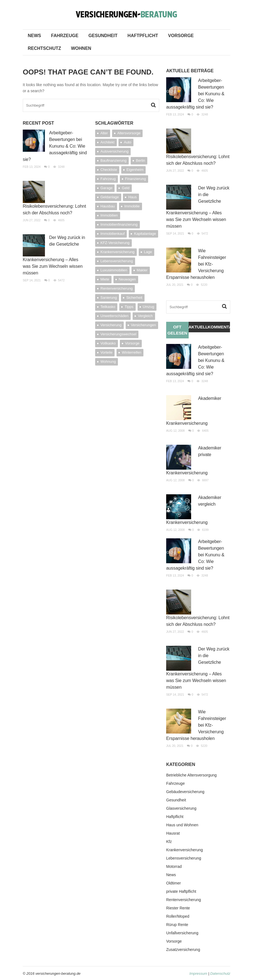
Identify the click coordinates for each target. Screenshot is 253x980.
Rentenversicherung (184, 900)
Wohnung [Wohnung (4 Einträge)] (108, 362)
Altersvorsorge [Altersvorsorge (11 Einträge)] (129, 133)
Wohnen (81, 48)
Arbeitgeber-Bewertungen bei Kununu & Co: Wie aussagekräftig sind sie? (55, 146)
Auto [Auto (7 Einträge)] (127, 142)
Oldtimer (174, 883)
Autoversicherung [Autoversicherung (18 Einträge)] (114, 151)
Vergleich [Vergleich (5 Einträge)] (145, 316)
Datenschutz (220, 973)
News (34, 36)
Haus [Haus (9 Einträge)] (132, 197)
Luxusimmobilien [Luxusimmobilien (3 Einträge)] (114, 270)
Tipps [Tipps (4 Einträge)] (129, 307)
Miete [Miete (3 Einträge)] (105, 279)
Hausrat (173, 833)
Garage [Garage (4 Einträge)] (106, 188)
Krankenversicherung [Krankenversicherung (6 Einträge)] (117, 252)
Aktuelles (198, 327)
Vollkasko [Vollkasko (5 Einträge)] (108, 343)
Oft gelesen (177, 330)
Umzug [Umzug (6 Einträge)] (149, 307)
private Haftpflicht (181, 891)
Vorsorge (181, 36)
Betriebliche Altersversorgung (191, 775)
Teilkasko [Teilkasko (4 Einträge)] (108, 307)
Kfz (169, 842)
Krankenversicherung (184, 850)
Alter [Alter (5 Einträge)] (104, 133)
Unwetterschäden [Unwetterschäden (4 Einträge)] (114, 316)
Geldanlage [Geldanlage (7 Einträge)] (110, 197)
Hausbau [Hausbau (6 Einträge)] (108, 206)
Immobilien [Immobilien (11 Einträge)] (109, 215)
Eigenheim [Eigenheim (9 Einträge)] (135, 170)
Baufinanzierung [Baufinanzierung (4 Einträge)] (113, 160)
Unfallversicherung (182, 933)
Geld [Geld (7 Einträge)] (126, 188)
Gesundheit (103, 36)
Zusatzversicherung (183, 950)
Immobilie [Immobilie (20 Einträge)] (132, 206)
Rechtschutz (44, 48)
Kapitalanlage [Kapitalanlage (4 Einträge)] (145, 234)
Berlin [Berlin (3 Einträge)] (141, 160)
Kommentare (219, 327)
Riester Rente (178, 908)
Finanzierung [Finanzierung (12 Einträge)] (136, 179)
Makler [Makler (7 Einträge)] (142, 270)
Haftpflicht (143, 36)
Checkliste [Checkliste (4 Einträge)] (109, 170)
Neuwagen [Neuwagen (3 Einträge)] (127, 279)
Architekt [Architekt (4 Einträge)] (107, 142)
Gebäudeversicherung (185, 792)
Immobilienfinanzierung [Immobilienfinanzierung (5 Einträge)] (119, 224)
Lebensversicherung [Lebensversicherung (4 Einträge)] (117, 261)
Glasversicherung (181, 808)
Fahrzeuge (65, 36)
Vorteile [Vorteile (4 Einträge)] (106, 352)
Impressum (198, 973)
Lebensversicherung (184, 858)
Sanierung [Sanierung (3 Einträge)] (109, 298)
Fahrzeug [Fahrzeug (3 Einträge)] (108, 179)
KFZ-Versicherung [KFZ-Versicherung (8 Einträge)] (115, 243)
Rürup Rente (177, 925)
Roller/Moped (178, 916)
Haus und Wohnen (182, 825)
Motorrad (174, 866)
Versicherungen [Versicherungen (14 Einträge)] (143, 325)
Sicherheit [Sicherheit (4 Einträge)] (134, 298)
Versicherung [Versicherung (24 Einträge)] (111, 325)
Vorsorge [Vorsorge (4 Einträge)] (132, 343)
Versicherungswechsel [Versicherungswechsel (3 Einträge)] (118, 334)
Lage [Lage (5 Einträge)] (148, 252)
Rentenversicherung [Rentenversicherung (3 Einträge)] (117, 288)
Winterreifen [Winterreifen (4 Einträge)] (131, 352)
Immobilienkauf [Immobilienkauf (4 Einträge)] (112, 234)
